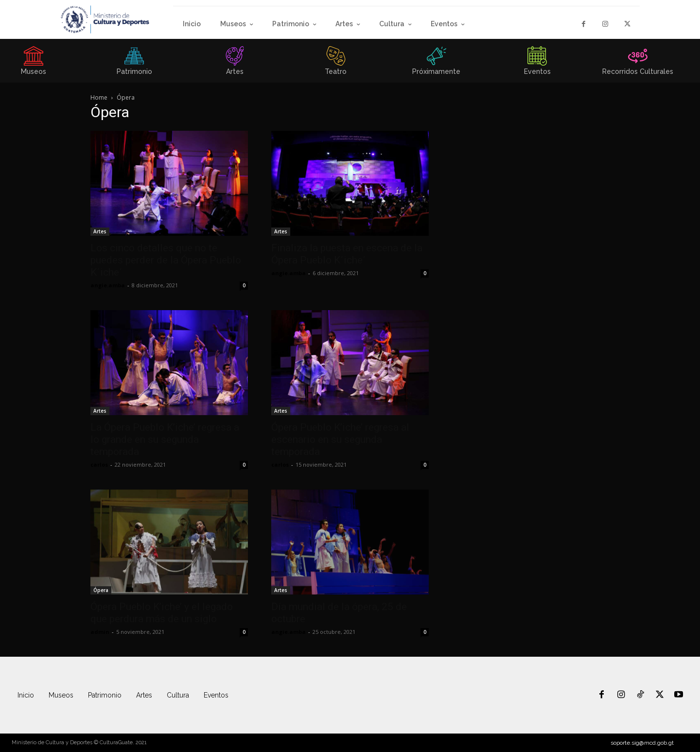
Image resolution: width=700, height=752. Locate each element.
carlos (99, 464)
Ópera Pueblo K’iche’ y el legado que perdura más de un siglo (162, 613)
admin (100, 632)
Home (99, 97)
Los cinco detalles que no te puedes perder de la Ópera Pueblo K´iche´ (166, 260)
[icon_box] (134, 64)
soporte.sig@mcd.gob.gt (642, 743)
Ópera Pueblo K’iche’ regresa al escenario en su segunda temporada (340, 439)
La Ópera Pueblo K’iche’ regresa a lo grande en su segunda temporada (165, 439)
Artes (100, 231)
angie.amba (108, 285)
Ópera (101, 590)
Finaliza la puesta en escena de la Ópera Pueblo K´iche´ (347, 254)
